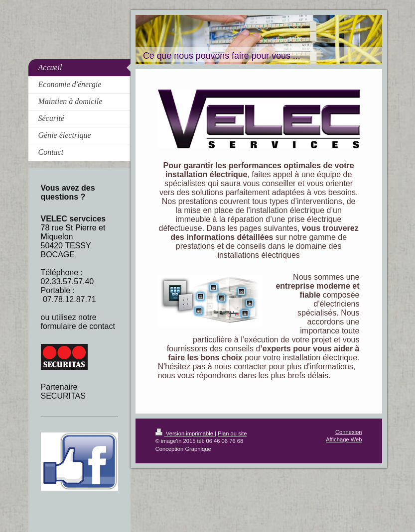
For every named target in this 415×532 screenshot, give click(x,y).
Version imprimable (185, 433)
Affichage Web (344, 439)
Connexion (349, 432)
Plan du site (232, 433)
